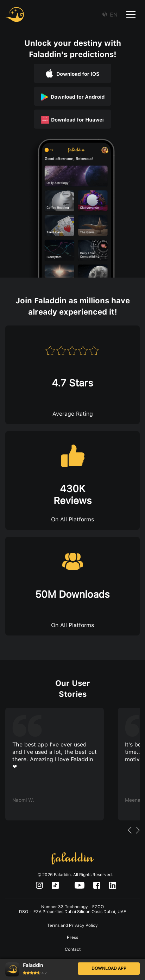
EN (113, 15)
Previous (130, 833)
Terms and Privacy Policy (72, 925)
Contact (73, 949)
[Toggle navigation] (131, 15)
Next (138, 833)
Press (72, 937)
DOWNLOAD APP (109, 968)
